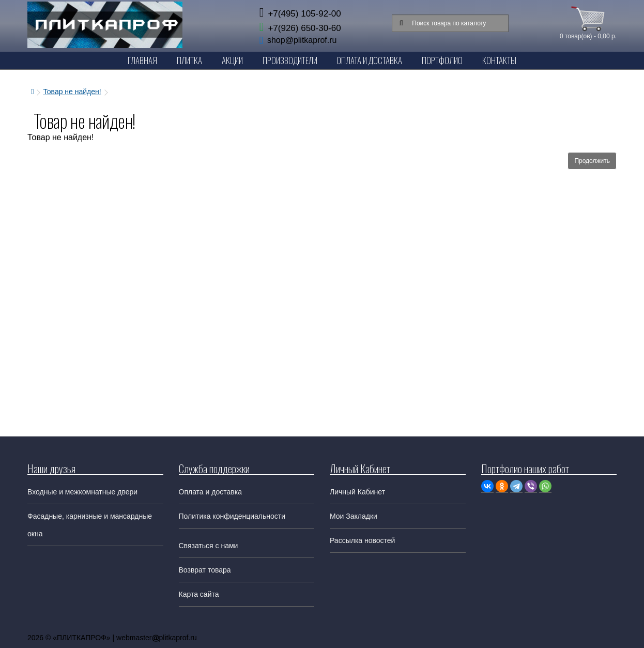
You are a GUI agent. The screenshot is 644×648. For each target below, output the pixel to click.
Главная (142, 60)
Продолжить (592, 161)
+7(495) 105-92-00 (300, 14)
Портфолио (442, 60)
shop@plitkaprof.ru (302, 40)
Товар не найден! (72, 92)
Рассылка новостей (362, 540)
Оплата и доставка (210, 492)
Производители (290, 60)
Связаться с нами (209, 546)
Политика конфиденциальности (232, 516)
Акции (232, 60)
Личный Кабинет (357, 492)
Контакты (499, 60)
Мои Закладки (354, 516)
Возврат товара (205, 570)
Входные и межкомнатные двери (82, 492)
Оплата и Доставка (369, 60)
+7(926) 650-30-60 (300, 28)
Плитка (189, 60)
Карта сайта (199, 594)
